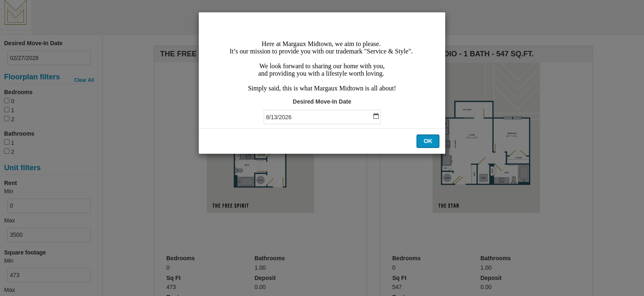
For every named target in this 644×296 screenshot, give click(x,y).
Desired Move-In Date (322, 102)
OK (428, 141)
